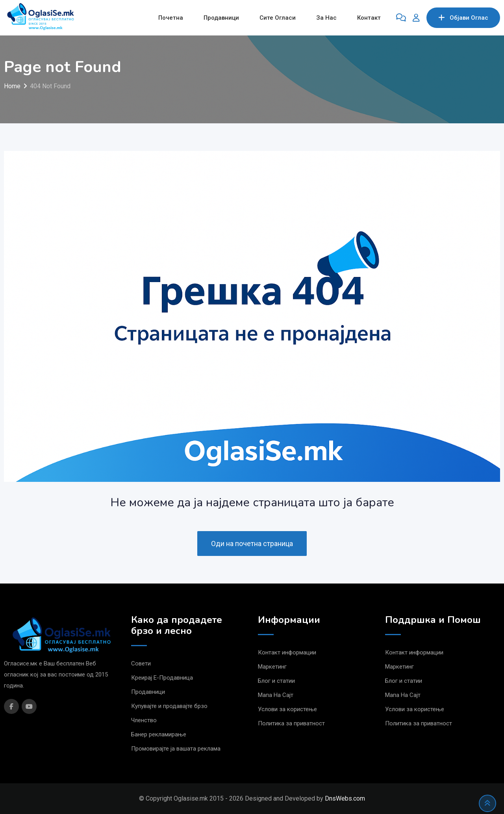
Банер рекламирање (159, 734)
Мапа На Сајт (276, 695)
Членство (144, 720)
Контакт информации (287, 652)
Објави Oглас (463, 18)
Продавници (221, 18)
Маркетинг (272, 667)
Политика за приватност (291, 723)
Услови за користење (287, 709)
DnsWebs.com (345, 798)
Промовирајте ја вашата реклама (176, 749)
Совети (141, 663)
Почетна (171, 18)
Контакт (369, 18)
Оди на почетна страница (252, 544)
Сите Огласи (278, 18)
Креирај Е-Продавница (162, 678)
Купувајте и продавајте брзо (169, 706)
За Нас (326, 18)
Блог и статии (276, 681)
